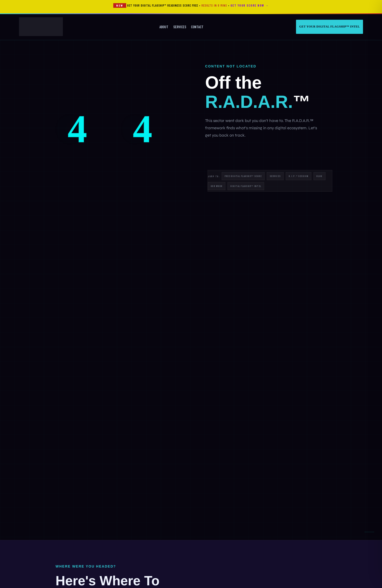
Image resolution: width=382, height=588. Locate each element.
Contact (197, 27)
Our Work (217, 186)
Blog (319, 176)
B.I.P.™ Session (299, 176)
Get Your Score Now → (250, 5)
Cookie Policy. (114, 532)
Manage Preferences (73, 563)
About (164, 27)
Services (180, 27)
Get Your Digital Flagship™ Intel (329, 27)
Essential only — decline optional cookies (73, 573)
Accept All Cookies (73, 549)
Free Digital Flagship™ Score (243, 176)
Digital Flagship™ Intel (246, 186)
